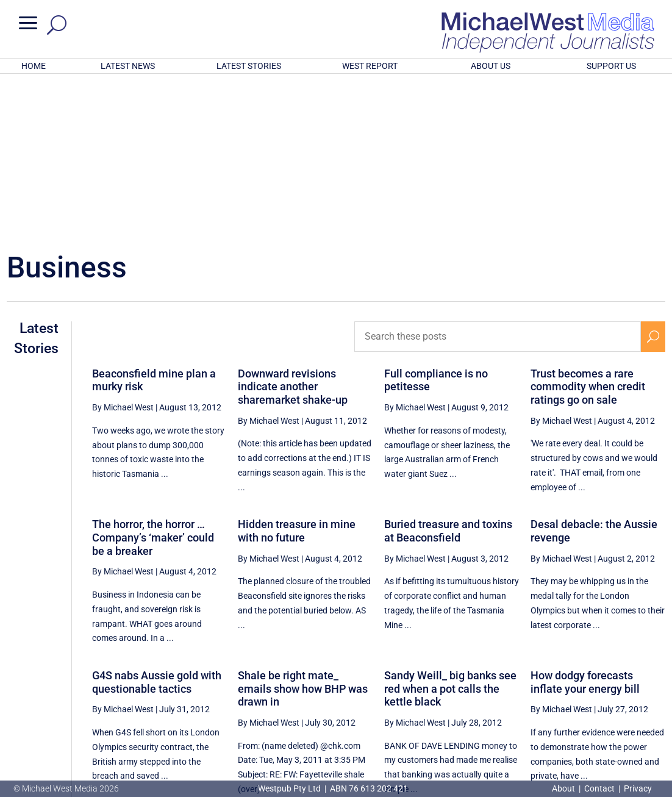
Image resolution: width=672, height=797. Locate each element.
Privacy (638, 788)
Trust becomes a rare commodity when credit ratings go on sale (588, 227)
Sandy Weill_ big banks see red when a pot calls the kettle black (450, 529)
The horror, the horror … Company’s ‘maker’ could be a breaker (153, 377)
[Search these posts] (498, 177)
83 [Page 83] (594, 681)
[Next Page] (653, 681)
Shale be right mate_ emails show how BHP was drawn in (303, 529)
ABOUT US (491, 66)
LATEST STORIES (249, 66)
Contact (599, 788)
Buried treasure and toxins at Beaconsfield (448, 371)
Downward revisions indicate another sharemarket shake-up (293, 227)
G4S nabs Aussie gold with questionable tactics (157, 522)
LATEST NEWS (128, 66)
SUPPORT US (611, 66)
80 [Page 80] (501, 681)
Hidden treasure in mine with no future (297, 371)
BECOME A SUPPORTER (610, 723)
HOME (34, 66)
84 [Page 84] (625, 681)
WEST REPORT (370, 66)
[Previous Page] (474, 681)
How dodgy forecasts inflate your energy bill (585, 522)
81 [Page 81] (532, 681)
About (564, 788)
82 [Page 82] (563, 681)
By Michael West (123, 248)
